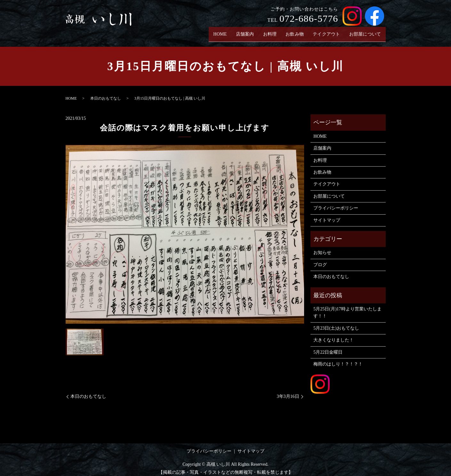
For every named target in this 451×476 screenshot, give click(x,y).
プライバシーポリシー (336, 203)
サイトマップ (327, 215)
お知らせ (322, 248)
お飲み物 (290, 32)
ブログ (320, 260)
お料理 (265, 32)
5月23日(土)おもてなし (336, 323)
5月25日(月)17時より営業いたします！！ (347, 308)
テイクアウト (324, 32)
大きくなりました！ (334, 335)
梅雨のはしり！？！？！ (338, 359)
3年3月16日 (288, 392)
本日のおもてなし (106, 94)
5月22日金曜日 (328, 347)
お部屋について (364, 32)
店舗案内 (239, 32)
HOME (213, 32)
